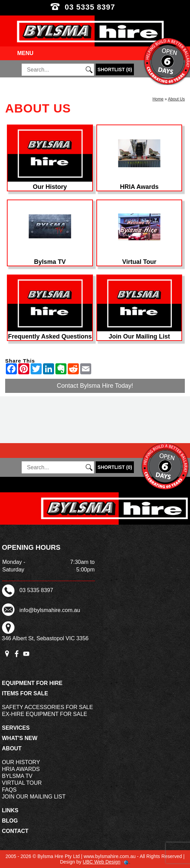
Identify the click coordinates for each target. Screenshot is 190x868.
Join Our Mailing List (34, 797)
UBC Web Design (101, 862)
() (115, 69)
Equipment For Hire (32, 683)
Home (158, 99)
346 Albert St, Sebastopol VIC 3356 (45, 638)
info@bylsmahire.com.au (50, 610)
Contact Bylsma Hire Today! (95, 386)
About (12, 748)
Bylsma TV (17, 776)
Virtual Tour (22, 783)
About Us (176, 99)
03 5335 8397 (95, 7)
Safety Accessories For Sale (48, 707)
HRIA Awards (21, 769)
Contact (15, 831)
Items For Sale (25, 693)
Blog (10, 821)
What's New (20, 738)
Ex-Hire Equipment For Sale (45, 714)
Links (10, 810)
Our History (21, 762)
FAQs (9, 790)
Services (16, 728)
